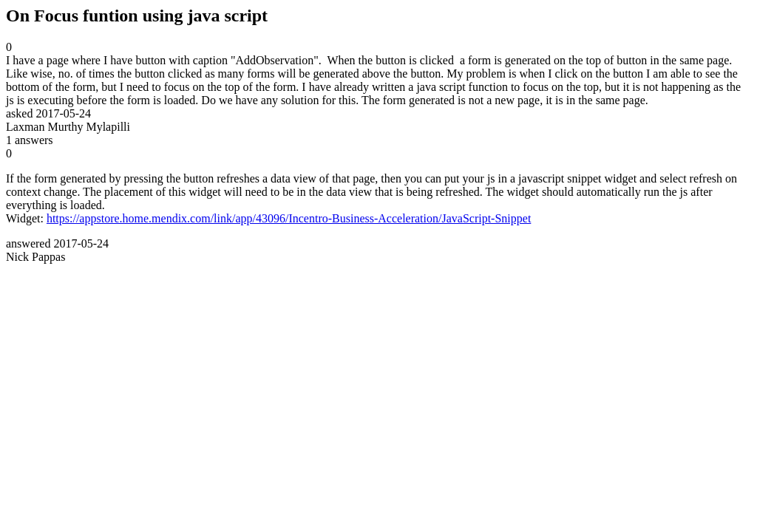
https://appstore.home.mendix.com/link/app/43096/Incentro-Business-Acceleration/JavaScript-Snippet (289, 218)
